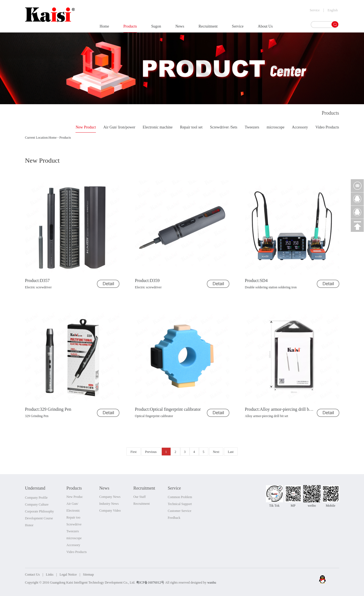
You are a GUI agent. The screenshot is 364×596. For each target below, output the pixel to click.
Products (130, 28)
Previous (151, 452)
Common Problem (180, 497)
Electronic (73, 511)
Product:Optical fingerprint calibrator (168, 409)
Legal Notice (68, 574)
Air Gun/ (72, 504)
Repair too (73, 517)
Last (231, 452)
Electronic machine (158, 127)
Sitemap (88, 574)
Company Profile (36, 498)
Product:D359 (147, 280)
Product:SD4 (256, 280)
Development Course (39, 518)
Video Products (327, 127)
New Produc (75, 497)
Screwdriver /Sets (224, 127)
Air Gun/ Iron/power (119, 127)
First (133, 452)
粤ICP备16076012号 (150, 582)
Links (50, 574)
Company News (110, 497)
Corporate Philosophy (40, 511)
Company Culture (37, 504)
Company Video (110, 511)
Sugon (156, 28)
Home (104, 28)
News (180, 28)
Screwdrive (74, 524)
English (333, 10)
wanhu (212, 582)
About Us (265, 28)
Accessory (300, 127)
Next (216, 452)
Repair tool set (191, 127)
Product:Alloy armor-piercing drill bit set (280, 409)
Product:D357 (37, 280)
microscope (276, 127)
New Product (86, 127)
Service (238, 28)
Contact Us (33, 574)
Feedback (174, 518)
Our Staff (140, 497)
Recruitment (208, 28)
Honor (29, 525)
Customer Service (180, 511)
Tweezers (252, 127)
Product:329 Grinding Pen (48, 409)
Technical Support (180, 504)
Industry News (109, 504)
